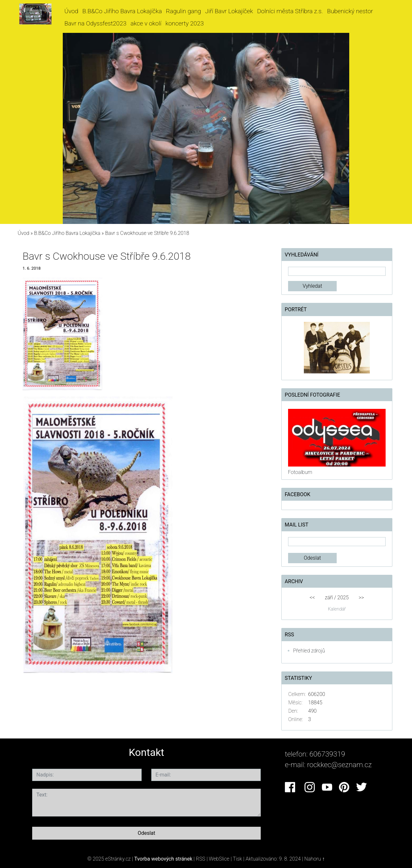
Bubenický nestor (350, 11)
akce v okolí (146, 23)
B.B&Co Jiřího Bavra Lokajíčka (122, 11)
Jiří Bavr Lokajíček (229, 11)
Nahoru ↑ (314, 859)
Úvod (71, 11)
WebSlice (219, 859)
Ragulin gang (184, 11)
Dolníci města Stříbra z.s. (290, 11)
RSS (201, 859)
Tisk (237, 859)
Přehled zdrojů (309, 651)
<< (312, 598)
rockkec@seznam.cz (339, 765)
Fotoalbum (300, 472)
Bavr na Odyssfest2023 (95, 23)
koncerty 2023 (185, 23)
